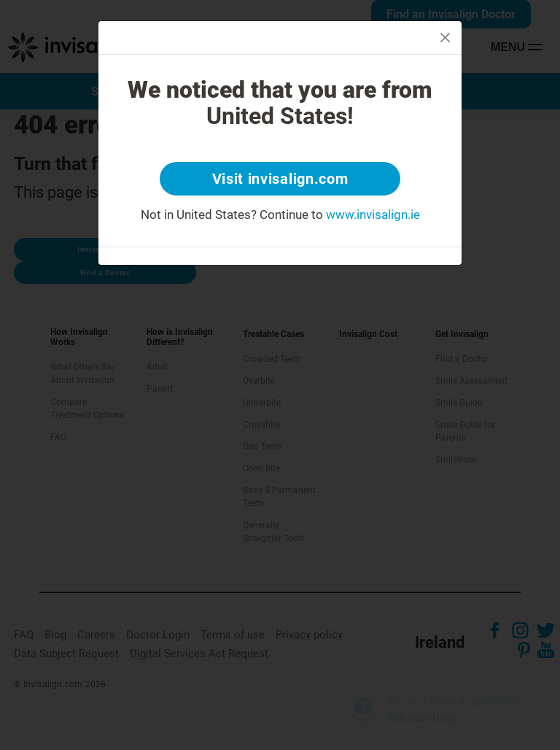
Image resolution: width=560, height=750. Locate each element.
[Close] (445, 38)
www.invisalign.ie (373, 214)
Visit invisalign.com (280, 179)
